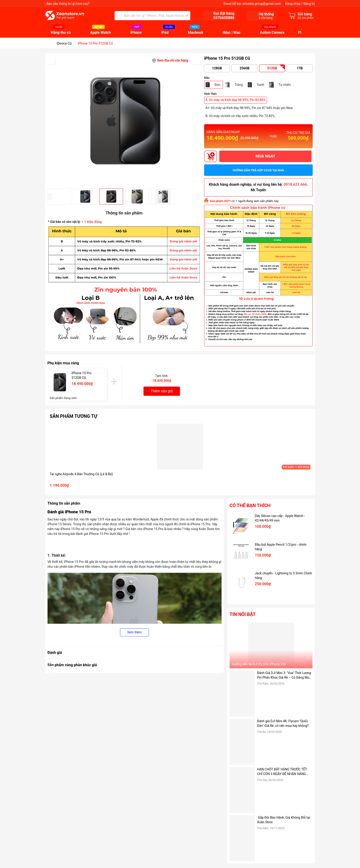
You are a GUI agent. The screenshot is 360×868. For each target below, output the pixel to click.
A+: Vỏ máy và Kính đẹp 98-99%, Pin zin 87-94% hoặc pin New (249, 108)
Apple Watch (101, 33)
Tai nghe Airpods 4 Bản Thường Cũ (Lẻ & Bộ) (82, 474)
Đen (218, 85)
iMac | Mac (232, 33)
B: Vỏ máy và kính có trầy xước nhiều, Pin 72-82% (240, 116)
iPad (165, 33)
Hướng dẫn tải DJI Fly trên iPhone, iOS (259, 664)
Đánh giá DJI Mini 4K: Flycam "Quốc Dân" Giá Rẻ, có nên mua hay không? (283, 723)
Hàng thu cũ (61, 33)
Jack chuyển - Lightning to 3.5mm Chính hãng (283, 576)
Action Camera (272, 33)
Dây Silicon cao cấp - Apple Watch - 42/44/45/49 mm (280, 518)
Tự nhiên (285, 85)
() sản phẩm (306, 18)
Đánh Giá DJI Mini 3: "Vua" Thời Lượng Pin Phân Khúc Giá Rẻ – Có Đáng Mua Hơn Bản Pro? (284, 675)
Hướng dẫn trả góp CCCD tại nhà (258, 170)
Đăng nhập (293, 4)
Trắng (239, 85)
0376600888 (224, 18)
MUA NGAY (265, 156)
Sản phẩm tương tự (74, 416)
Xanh (261, 85)
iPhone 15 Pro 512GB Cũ (82, 375)
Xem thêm (135, 632)
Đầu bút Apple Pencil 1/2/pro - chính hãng (281, 547)
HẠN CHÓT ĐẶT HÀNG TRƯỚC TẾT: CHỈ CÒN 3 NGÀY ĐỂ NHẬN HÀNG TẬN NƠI (283, 772)
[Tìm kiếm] (119, 16)
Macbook (196, 33)
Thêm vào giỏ (162, 391)
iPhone (136, 33)
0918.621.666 (295, 184)
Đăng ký (309, 4)
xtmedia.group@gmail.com (262, 4)
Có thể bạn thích (250, 506)
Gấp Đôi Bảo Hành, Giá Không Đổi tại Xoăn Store (284, 820)
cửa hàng (266, 18)
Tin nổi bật (243, 614)
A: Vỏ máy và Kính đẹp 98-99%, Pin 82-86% (236, 100)
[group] (124, 121)
